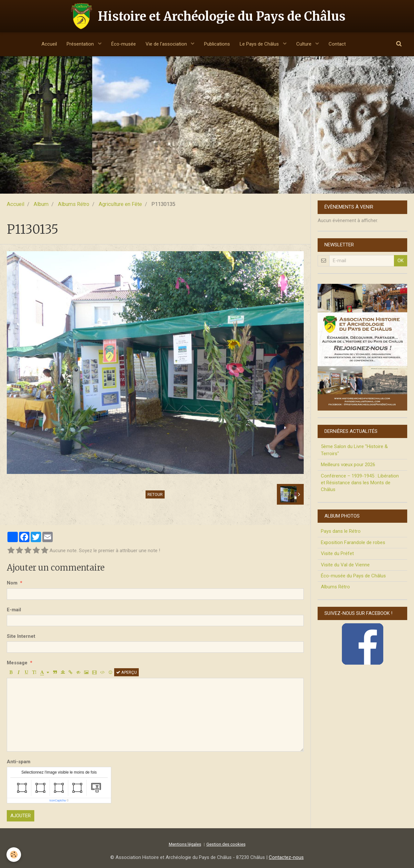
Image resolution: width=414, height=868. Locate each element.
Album (41, 204)
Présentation (81, 44)
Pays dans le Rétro (341, 531)
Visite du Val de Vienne (345, 565)
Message (17, 663)
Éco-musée (124, 44)
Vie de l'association (167, 44)
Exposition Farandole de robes (353, 542)
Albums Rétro (74, 204)
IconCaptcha (58, 800)
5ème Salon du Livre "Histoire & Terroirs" (354, 450)
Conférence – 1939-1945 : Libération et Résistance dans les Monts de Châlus (360, 483)
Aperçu (126, 672)
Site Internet (21, 636)
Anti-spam (19, 762)
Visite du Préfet (337, 553)
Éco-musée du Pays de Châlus (353, 576)
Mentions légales (185, 844)
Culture (305, 44)
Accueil (49, 44)
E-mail (14, 610)
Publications (217, 44)
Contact (337, 44)
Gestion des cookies (226, 844)
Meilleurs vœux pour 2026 (348, 465)
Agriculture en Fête (120, 204)
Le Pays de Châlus (260, 44)
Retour (155, 494)
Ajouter (21, 816)
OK (401, 261)
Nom (12, 583)
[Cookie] (14, 855)
